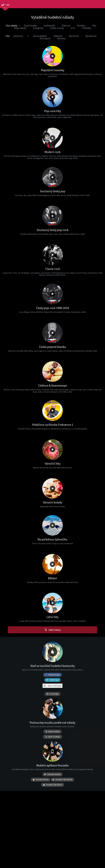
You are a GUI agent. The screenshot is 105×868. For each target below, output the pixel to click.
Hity (94, 26)
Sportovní (74, 36)
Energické (38, 28)
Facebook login (53, 675)
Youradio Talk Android (62, 780)
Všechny (61, 38)
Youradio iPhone (41, 780)
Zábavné (58, 36)
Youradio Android (52, 774)
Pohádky (87, 28)
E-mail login (52, 694)
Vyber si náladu (52, 732)
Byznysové (91, 36)
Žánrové (66, 26)
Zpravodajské (40, 36)
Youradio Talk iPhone (53, 785)
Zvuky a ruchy (57, 28)
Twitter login (52, 680)
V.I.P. (73, 28)
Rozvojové (45, 38)
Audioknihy (49, 26)
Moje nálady (20, 28)
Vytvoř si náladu (52, 737)
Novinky (81, 26)
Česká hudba (30, 26)
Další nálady (53, 630)
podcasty (18, 36)
